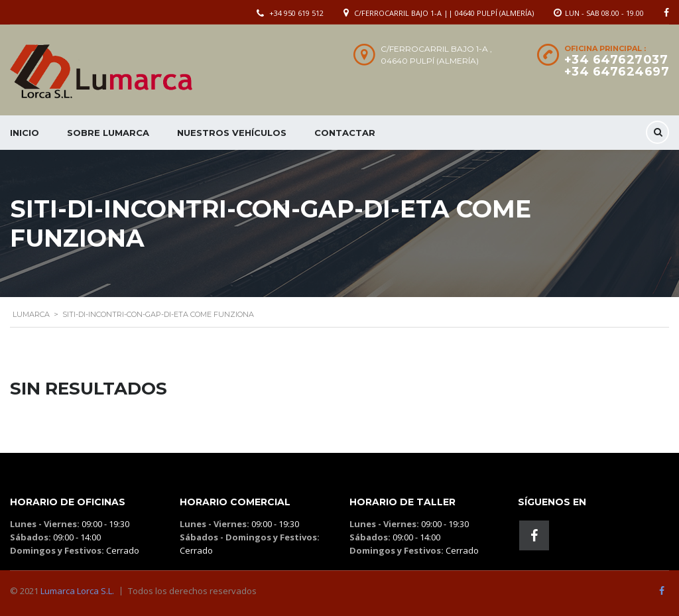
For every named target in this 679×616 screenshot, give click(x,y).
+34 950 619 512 (296, 13)
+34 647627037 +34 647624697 (617, 66)
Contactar (345, 133)
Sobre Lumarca (108, 133)
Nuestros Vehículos (232, 133)
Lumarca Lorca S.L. (77, 591)
